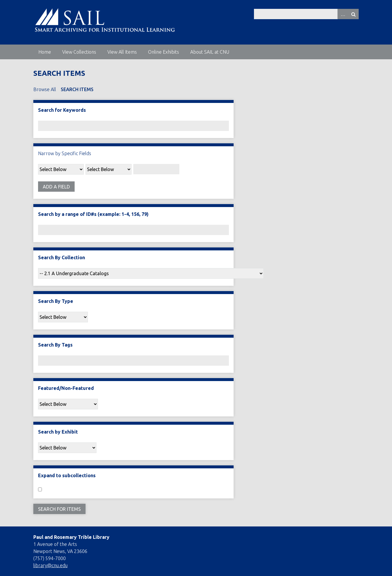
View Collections (79, 52)
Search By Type (56, 301)
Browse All (45, 89)
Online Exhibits (164, 52)
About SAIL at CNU (210, 52)
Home (45, 52)
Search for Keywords (62, 110)
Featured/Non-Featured (66, 388)
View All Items (122, 52)
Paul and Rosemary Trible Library (71, 537)
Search (353, 14)
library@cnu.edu (50, 565)
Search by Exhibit (58, 432)
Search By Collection (61, 257)
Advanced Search (343, 14)
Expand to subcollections (67, 475)
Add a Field (56, 187)
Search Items (77, 89)
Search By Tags (55, 345)
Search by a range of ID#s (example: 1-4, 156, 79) (93, 214)
